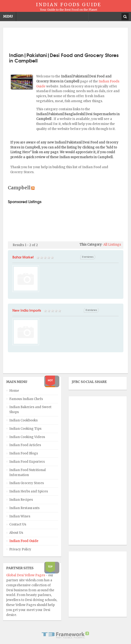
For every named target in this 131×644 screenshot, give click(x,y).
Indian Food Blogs (24, 453)
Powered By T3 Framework (65, 635)
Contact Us (18, 524)
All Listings (112, 245)
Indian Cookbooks (23, 420)
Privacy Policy (20, 549)
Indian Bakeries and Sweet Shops (30, 410)
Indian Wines (20, 516)
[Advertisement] (65, 39)
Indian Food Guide (24, 541)
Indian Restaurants (24, 508)
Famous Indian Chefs (26, 399)
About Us (16, 533)
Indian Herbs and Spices (29, 491)
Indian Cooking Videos (27, 437)
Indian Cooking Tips (25, 429)
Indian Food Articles (25, 445)
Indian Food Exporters (27, 462)
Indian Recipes (21, 500)
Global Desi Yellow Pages (26, 575)
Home (14, 391)
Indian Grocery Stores (27, 483)
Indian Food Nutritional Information (28, 472)
